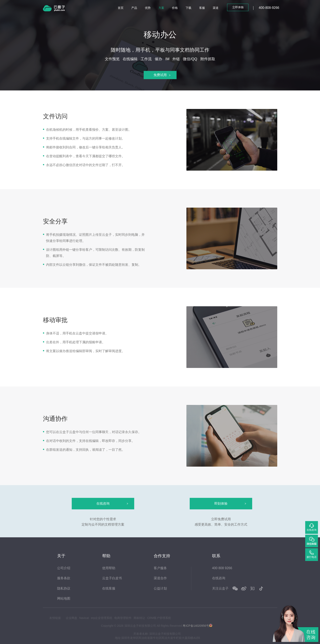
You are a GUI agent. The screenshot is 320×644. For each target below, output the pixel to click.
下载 (188, 8)
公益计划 (160, 588)
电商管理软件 (123, 618)
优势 (148, 8)
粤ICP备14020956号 (196, 626)
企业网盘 (72, 618)
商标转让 (139, 618)
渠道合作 (160, 578)
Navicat (84, 618)
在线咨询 (219, 578)
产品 (134, 8)
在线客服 (109, 588)
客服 (202, 8)
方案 (161, 8)
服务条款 (64, 578)
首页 (121, 8)
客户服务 (160, 568)
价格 (175, 8)
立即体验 (238, 7)
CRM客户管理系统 (159, 618)
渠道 (216, 8)
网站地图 (64, 598)
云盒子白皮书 (112, 578)
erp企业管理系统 (102, 618)
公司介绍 (64, 568)
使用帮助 (109, 568)
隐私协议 (64, 588)
